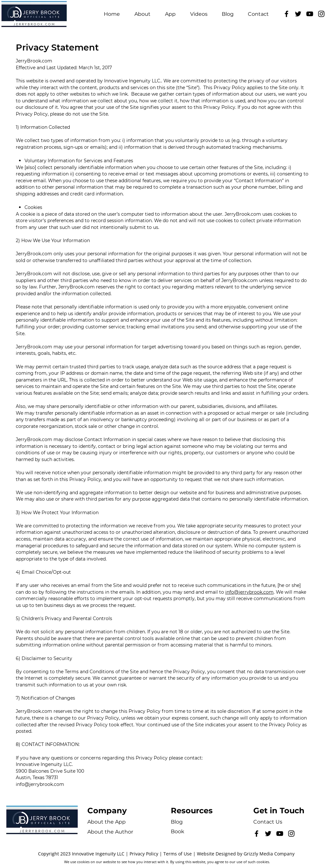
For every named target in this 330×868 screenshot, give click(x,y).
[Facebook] (286, 14)
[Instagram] (321, 14)
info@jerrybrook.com (249, 592)
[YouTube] (310, 14)
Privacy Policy (144, 854)
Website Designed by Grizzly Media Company (246, 854)
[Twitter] (298, 14)
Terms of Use (178, 854)
